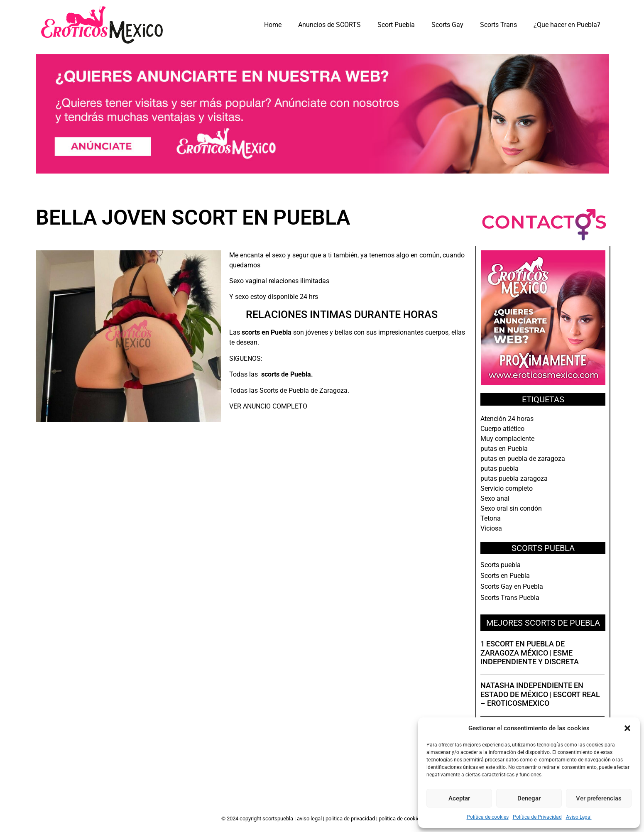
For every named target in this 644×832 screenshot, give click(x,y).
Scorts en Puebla (505, 576)
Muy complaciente (507, 439)
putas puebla (500, 469)
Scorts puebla (501, 565)
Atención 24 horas (507, 419)
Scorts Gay (447, 25)
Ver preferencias (599, 798)
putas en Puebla (504, 449)
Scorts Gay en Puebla (512, 586)
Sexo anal (495, 498)
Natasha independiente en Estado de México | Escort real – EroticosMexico (540, 694)
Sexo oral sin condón (511, 508)
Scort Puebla (396, 25)
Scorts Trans (498, 25)
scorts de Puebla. (287, 374)
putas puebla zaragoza (514, 478)
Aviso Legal (579, 817)
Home (273, 25)
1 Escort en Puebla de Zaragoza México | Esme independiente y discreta (530, 653)
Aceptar (459, 798)
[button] (627, 728)
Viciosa (491, 528)
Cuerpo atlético (502, 429)
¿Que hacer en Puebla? (567, 25)
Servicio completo (507, 488)
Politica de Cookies (401, 819)
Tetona (491, 518)
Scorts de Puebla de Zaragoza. (304, 390)
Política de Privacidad (537, 817)
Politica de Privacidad (351, 819)
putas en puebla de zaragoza (523, 459)
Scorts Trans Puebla (510, 598)
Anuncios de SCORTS (329, 25)
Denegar (529, 798)
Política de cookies (488, 817)
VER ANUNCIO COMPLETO (268, 406)
